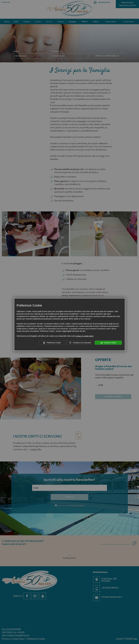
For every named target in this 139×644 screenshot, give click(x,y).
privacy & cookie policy (85, 336)
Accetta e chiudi (108, 343)
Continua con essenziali (80, 343)
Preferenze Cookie (52, 343)
